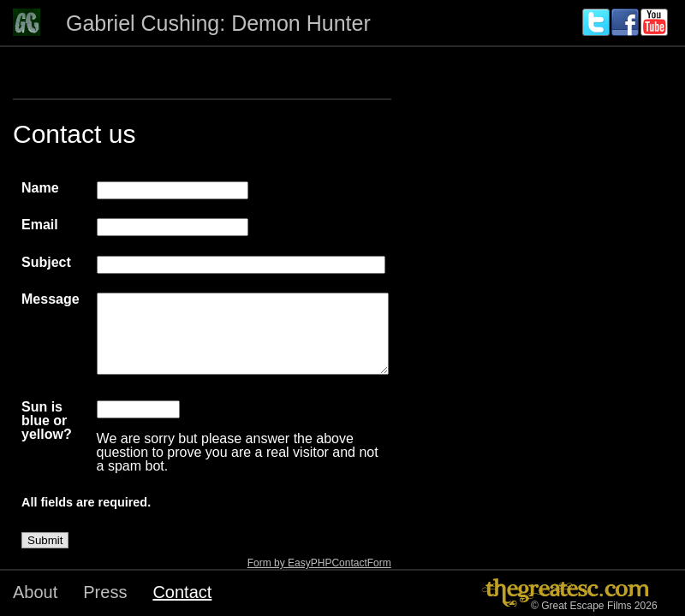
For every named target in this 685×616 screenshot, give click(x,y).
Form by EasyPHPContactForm (319, 563)
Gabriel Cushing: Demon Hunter (218, 23)
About (35, 592)
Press (105, 592)
